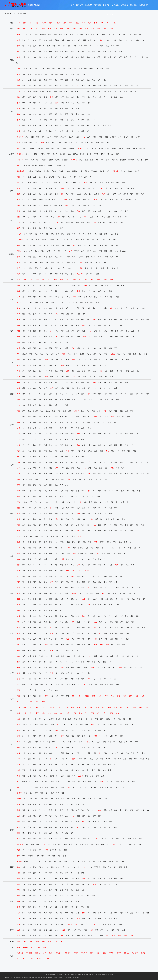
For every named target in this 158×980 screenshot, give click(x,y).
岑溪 (56, 668)
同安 (121, 382)
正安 (52, 782)
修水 (45, 417)
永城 (143, 525)
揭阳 (19, 650)
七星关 (25, 787)
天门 (80, 571)
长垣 (105, 508)
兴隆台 (78, 200)
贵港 (19, 673)
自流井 (25, 725)
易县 (99, 57)
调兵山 (129, 200)
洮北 (100, 223)
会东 (51, 770)
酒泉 (62, 936)
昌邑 (84, 211)
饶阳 (110, 86)
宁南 (56, 770)
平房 (41, 234)
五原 (32, 160)
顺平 (115, 57)
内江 (95, 736)
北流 (89, 673)
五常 (116, 234)
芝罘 (24, 457)
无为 (116, 348)
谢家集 (82, 354)
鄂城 (92, 553)
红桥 (49, 29)
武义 (106, 331)
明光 (105, 365)
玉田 (84, 40)
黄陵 (88, 907)
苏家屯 (51, 177)
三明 (52, 388)
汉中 (19, 913)
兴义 (25, 793)
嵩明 (78, 810)
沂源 (61, 451)
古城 (89, 822)
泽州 (45, 103)
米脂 (121, 913)
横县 (84, 656)
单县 (40, 485)
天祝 (85, 930)
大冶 (131, 542)
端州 (57, 633)
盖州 (90, 194)
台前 (105, 514)
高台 (118, 930)
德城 (94, 474)
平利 (56, 918)
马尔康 (80, 759)
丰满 (100, 211)
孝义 (83, 131)
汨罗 (133, 588)
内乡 (56, 525)
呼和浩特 (20, 137)
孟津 (56, 496)
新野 (78, 525)
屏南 (40, 405)
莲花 (121, 411)
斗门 (84, 622)
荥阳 (67, 491)
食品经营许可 (144, 5)
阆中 (136, 742)
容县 (68, 673)
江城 (24, 645)
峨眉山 (81, 742)
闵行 (62, 280)
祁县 (61, 108)
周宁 (51, 405)
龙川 (111, 639)
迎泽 (29, 91)
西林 (40, 257)
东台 (67, 308)
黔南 (19, 804)
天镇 (115, 91)
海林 (59, 268)
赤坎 (100, 628)
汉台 (24, 913)
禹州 (45, 519)
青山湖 (48, 411)
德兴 (83, 439)
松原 (57, 223)
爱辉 (87, 268)
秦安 (40, 930)
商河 (72, 445)
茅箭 (24, 548)
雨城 (106, 753)
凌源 (60, 205)
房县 (56, 548)
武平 (107, 399)
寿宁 (45, 405)
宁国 (111, 377)
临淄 (40, 451)
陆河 (84, 639)
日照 (84, 468)
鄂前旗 (114, 148)
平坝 (112, 782)
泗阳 (78, 314)
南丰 (105, 434)
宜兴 (123, 285)
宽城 (73, 74)
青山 (101, 137)
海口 (19, 696)
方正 (79, 234)
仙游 (45, 388)
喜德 (83, 770)
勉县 (51, 913)
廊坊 (19, 86)
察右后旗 (131, 160)
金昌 (77, 924)
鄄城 (61, 485)
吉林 (12, 220)
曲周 (113, 46)
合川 (122, 708)
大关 (45, 822)
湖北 (12, 556)
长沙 (19, 576)
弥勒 (40, 839)
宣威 (148, 810)
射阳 (56, 308)
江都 (89, 308)
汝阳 (78, 496)
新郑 (78, 491)
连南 (78, 645)
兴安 (96, 245)
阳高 (109, 91)
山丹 (123, 930)
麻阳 (56, 605)
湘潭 (19, 582)
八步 (94, 679)
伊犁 (104, 953)
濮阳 (78, 514)
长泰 (121, 394)
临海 (127, 337)
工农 (85, 245)
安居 (73, 736)
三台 (78, 730)
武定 (67, 833)
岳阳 (89, 588)
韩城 (72, 901)
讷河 (115, 240)
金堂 (86, 719)
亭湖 (24, 308)
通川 (62, 753)
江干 (35, 320)
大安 (121, 223)
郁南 (73, 650)
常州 (78, 291)
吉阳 (57, 696)
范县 (100, 514)
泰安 (19, 468)
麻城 (67, 565)
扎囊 (29, 873)
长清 (51, 445)
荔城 (35, 388)
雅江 (45, 765)
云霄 (105, 394)
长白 (45, 223)
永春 (56, 394)
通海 (40, 816)
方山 (67, 131)
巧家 (35, 822)
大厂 (61, 86)
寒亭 (29, 462)
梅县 (29, 639)
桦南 (47, 262)
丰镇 (146, 160)
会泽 (143, 810)
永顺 (56, 610)
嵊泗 (78, 337)
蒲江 (97, 719)
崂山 (100, 445)
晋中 (19, 108)
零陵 (89, 599)
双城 (68, 234)
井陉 (71, 34)
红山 (48, 143)
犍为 (48, 742)
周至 (88, 884)
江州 (24, 690)
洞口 (61, 588)
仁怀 (95, 782)
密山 (68, 245)
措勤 (121, 879)
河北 (43, 29)
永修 (51, 417)
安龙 (63, 793)
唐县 (67, 57)
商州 (84, 918)
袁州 (24, 434)
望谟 (52, 793)
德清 (35, 331)
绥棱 (56, 274)
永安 (116, 388)
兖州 (100, 462)
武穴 (72, 565)
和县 (145, 354)
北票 (55, 205)
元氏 (119, 34)
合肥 (19, 348)
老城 (24, 496)
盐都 (29, 308)
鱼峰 (101, 656)
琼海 (94, 696)
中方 (29, 605)
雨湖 (24, 582)
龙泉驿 (51, 719)
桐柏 (83, 525)
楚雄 (19, 833)
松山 (60, 143)
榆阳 (89, 913)
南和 (67, 52)
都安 (74, 685)
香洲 (78, 622)
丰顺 (40, 639)
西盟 (72, 827)
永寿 (61, 896)
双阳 (51, 211)
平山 (114, 34)
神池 (61, 120)
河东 (25, 29)
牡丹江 (19, 268)
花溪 (35, 776)
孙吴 (103, 268)
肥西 (56, 348)
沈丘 (105, 531)
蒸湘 (73, 582)
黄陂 (84, 542)
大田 (84, 388)
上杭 (101, 399)
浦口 (45, 285)
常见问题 (110, 15)
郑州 (19, 491)
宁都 (83, 422)
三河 (72, 86)
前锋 (29, 753)
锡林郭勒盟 (21, 171)
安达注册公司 (65, 975)
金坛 (105, 291)
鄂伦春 (55, 154)
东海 (41, 302)
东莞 (95, 645)
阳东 (29, 645)
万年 (72, 439)
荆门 (98, 553)
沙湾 (29, 742)
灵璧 (89, 371)
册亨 (58, 793)
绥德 (116, 913)
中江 (35, 730)
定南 (72, 422)
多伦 (108, 171)
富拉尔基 (51, 240)
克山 (99, 240)
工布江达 (97, 867)
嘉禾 (51, 599)
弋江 (84, 348)
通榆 (110, 223)
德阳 (19, 730)
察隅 (120, 867)
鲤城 (24, 394)
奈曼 (58, 148)
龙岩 (80, 399)
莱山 (40, 457)
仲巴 (94, 862)
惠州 (100, 633)
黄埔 (51, 616)
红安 (35, 565)
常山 (35, 337)
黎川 (100, 434)
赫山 (114, 593)
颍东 (29, 371)
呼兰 (58, 234)
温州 (19, 325)
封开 (84, 633)
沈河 (29, 177)
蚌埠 (19, 354)
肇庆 (52, 633)
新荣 (88, 91)
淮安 (58, 302)
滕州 (101, 451)
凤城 (133, 188)
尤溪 (89, 388)
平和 (137, 394)
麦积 (29, 930)
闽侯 (56, 382)
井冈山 (89, 428)
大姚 (51, 833)
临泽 (113, 930)
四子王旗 (139, 160)
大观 (84, 360)
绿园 (45, 211)
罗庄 (29, 474)
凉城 (108, 160)
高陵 (72, 884)
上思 (109, 668)
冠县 (52, 479)
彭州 (114, 719)
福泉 (29, 804)
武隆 (43, 713)
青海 (12, 941)
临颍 (84, 519)
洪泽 (81, 302)
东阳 (133, 331)
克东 (104, 240)
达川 (68, 753)
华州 (29, 901)
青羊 (29, 719)
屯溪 (24, 365)
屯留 (78, 97)
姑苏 (40, 297)
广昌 (137, 434)
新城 (27, 137)
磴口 (38, 160)
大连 (19, 183)
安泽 (56, 126)
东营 (107, 451)
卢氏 (113, 519)
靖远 (110, 924)
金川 (114, 759)
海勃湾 (25, 143)
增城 (78, 616)
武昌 (45, 542)
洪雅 (40, 747)
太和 (35, 194)
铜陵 (46, 360)
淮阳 (116, 531)
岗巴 (122, 862)
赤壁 (110, 565)
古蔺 (132, 725)
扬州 (73, 308)
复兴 (35, 46)
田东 (35, 679)
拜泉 (109, 240)
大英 (89, 736)
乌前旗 (44, 160)
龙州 (40, 690)
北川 (94, 730)
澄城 (51, 901)
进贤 (70, 411)
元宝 (106, 188)
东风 (36, 262)
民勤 (74, 930)
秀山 (105, 713)
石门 (61, 593)
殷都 (96, 502)
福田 (29, 622)
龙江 (72, 240)
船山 (68, 736)
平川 (104, 924)
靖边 (105, 913)
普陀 (43, 280)
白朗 (73, 862)
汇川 (31, 782)
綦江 (79, 708)
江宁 (63, 285)
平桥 (29, 531)
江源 (29, 223)
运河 (29, 80)
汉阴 (29, 918)
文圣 (29, 200)
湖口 (67, 417)
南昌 (19, 411)
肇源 (111, 251)
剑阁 (51, 736)
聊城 (19, 479)
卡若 (24, 867)
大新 (45, 690)
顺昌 (35, 399)
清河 (104, 52)
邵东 (40, 588)
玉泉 (38, 137)
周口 (78, 531)
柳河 (114, 217)
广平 (97, 46)
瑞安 (72, 325)
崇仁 (110, 434)
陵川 (40, 103)
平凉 (19, 936)
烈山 (35, 360)
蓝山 (133, 599)
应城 (45, 559)
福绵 (62, 673)
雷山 (95, 799)
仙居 (117, 337)
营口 (62, 194)
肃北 (84, 936)
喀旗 (97, 143)
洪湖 (100, 559)
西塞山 (109, 542)
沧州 (19, 80)
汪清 (56, 228)
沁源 (116, 97)
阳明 (31, 268)
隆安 (63, 656)
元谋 (61, 833)
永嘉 (45, 325)
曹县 (35, 485)
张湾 (29, 548)
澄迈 (131, 696)
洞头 (40, 325)
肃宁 (61, 80)
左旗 (71, 143)
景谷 (45, 827)
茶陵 (110, 576)
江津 (116, 708)
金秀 (112, 685)
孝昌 (29, 559)
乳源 (121, 616)
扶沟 (89, 531)
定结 (89, 862)
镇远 (47, 799)
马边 (75, 742)
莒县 (106, 468)
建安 (29, 519)
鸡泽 (91, 46)
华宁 (45, 816)
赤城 (107, 69)
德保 (45, 679)
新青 (51, 257)
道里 (25, 234)
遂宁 (62, 736)
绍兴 (52, 331)
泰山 (24, 468)
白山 (19, 223)
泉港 (40, 394)
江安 (78, 747)
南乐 (94, 514)
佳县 (127, 913)
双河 (32, 959)
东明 (67, 485)
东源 (127, 639)
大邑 (91, 719)
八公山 (89, 354)
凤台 (100, 354)
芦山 (138, 753)
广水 (133, 565)
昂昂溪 (44, 240)
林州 (128, 502)
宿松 (111, 360)
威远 (111, 736)
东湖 (24, 411)
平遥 (67, 108)
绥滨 (117, 245)
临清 (63, 479)
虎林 (63, 245)
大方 (31, 787)
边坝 (79, 867)
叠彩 (29, 662)
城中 (96, 656)
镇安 (110, 918)
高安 (72, 434)
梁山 (137, 462)
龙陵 (89, 816)
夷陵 (97, 548)
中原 (24, 491)
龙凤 (83, 251)
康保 (64, 69)
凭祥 (56, 690)
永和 (88, 126)
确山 (52, 536)
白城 (94, 223)
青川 (45, 736)
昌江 (83, 411)
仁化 (110, 616)
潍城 (24, 462)
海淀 (51, 23)
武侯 (40, 719)
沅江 (136, 593)
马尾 (40, 382)
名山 (111, 753)
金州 (55, 183)
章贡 (24, 422)
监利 (84, 559)
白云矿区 (113, 137)
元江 (67, 816)
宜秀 (90, 360)
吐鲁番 (38, 953)
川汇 (84, 531)
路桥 (100, 337)
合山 (117, 685)
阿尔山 (35, 165)
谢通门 (67, 862)
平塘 (56, 804)
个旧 (24, 839)
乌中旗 (51, 160)
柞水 (116, 918)
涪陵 (25, 708)
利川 (29, 571)
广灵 (120, 91)
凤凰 (35, 610)
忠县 (68, 713)
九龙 (40, 765)
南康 (29, 422)
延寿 (106, 234)
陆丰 (89, 639)
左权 (35, 108)
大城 (51, 86)
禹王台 (111, 491)
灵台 (35, 936)
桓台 (51, 451)
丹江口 (62, 548)
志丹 (51, 907)
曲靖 (100, 810)
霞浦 (29, 405)
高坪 (99, 742)
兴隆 (51, 74)
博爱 (51, 514)
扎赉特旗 (59, 165)
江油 (105, 730)
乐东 (25, 702)
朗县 (126, 867)
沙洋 (114, 553)
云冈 (99, 91)
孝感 (19, 559)
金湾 (89, 622)
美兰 (40, 696)
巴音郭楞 (68, 953)
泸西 (61, 839)
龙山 (64, 217)
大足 (85, 708)
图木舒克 (135, 953)
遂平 (68, 536)
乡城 (104, 765)
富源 (137, 810)
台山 (73, 628)
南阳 (19, 525)
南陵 (110, 348)
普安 (36, 793)
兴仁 (31, 793)
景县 (127, 86)
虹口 (49, 280)
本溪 (62, 188)
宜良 (67, 810)
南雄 (137, 616)
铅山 (45, 439)
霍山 (138, 371)
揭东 (29, 650)
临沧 (78, 827)
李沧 (105, 445)
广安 (19, 753)
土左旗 (49, 137)
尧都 (24, 126)
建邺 (35, 285)
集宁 (81, 160)
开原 (135, 200)
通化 (86, 217)
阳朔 (56, 662)
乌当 (40, 776)
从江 (90, 799)
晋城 (19, 103)
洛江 (35, 394)
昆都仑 (95, 137)
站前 (68, 194)
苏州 (19, 297)
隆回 (56, 588)
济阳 (67, 445)
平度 (127, 445)
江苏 (12, 300)
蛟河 (110, 211)
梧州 (19, 668)
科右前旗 (42, 165)
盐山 (56, 80)
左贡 (63, 867)
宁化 (78, 388)
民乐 (107, 930)
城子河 (46, 245)
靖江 (45, 314)
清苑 (40, 57)
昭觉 (78, 770)
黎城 (89, 97)
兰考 (139, 491)
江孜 (39, 862)
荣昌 (25, 713)
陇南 (120, 936)
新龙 (67, 765)
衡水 (78, 86)
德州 (89, 474)
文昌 (100, 696)
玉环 (133, 337)
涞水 (51, 57)
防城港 (92, 668)
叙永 (126, 725)
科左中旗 (32, 148)
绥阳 (47, 782)
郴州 (19, 599)
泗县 (94, 371)
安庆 (74, 360)
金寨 (133, 371)
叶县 (52, 502)
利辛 (40, 377)
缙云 (35, 342)
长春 (19, 211)
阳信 (90, 479)
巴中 (19, 759)
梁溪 (107, 285)
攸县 (105, 576)
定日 (44, 862)
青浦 (99, 280)
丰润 (51, 40)
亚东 (99, 862)
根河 (117, 154)
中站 (29, 514)
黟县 (51, 365)
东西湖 (62, 542)
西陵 (74, 548)
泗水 (132, 462)
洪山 (56, 542)
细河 (132, 194)
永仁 (56, 833)
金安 (106, 371)
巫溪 (93, 713)
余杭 (61, 320)
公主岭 (46, 217)
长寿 (109, 708)
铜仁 (69, 787)
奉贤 (105, 280)
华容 (87, 553)
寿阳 (51, 108)
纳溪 (103, 725)
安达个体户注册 (37, 978)
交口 (78, 131)
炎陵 (116, 576)
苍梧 (40, 668)
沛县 (56, 291)
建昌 (95, 205)
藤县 (45, 668)
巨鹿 (78, 52)
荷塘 (78, 576)
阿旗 (65, 143)
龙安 (101, 502)
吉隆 (105, 862)
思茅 (24, 827)
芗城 (94, 394)
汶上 (127, 462)
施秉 (36, 799)
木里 (29, 770)
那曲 (19, 879)
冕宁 (88, 770)
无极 (109, 34)
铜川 (94, 884)
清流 (73, 388)
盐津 (40, 822)
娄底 (89, 605)
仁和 (76, 725)
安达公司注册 (21, 978)
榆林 (84, 913)
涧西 (40, 496)
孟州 (72, 514)
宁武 (51, 120)
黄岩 (95, 337)
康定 (24, 765)
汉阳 (40, 542)
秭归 (113, 548)
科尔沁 (25, 148)
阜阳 (19, 371)
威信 (72, 822)
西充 (131, 742)
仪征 (100, 308)
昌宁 (94, 816)
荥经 (117, 753)
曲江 (100, 616)
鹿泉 (60, 34)
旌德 (106, 377)
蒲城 (56, 901)
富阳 (67, 320)
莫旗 (49, 154)
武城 (137, 474)
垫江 (62, 713)
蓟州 (111, 29)
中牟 (56, 491)
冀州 (89, 86)
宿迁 (57, 314)
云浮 (52, 650)
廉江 (133, 628)
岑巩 (52, 799)
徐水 (45, 57)
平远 (51, 639)
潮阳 (117, 622)
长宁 (31, 280)
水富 (78, 822)
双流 (75, 719)
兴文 (105, 747)
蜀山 (35, 348)
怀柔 (96, 23)
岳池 (35, 753)
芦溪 (132, 411)
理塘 (94, 765)
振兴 (111, 188)
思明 (100, 382)
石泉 (35, 918)
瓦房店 (73, 183)
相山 (29, 360)
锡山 (90, 285)
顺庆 (93, 742)
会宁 (115, 924)
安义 (64, 411)
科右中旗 (50, 165)
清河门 (126, 194)
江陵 (89, 559)
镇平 (51, 525)
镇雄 (61, 822)
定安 (118, 696)
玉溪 (19, 816)
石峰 (89, 576)
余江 (123, 417)
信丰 (40, 422)
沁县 (110, 97)
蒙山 (51, 668)
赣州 (19, 422)
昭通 (19, 822)
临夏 (126, 936)
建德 (88, 320)
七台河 (80, 262)
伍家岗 (80, 548)
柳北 (112, 656)
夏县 (67, 114)
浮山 (61, 126)
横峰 (51, 439)
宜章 (40, 599)
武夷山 (68, 399)
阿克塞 (90, 936)
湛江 (95, 628)
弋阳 (56, 439)
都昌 (61, 417)
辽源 (58, 217)
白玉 (78, 765)
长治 (52, 97)
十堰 (19, 548)
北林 (24, 274)
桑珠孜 (26, 862)
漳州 (89, 394)
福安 (61, 405)
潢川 (61, 531)
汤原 (58, 262)
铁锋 (38, 240)
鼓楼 (40, 285)
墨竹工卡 (66, 856)
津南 (68, 29)
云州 (104, 91)
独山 (51, 804)
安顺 (101, 782)
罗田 (40, 565)
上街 (45, 491)
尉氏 (133, 491)
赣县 (35, 422)
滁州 (62, 365)
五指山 (87, 696)
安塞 (29, 907)
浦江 (111, 331)
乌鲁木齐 (20, 953)
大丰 (35, 308)
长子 (100, 97)
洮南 (116, 223)
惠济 (51, 491)
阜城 (132, 86)
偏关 (88, 120)
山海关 (114, 40)
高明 (45, 628)
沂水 (51, 474)
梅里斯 (66, 240)
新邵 (45, 588)
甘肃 (12, 930)
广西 (12, 673)
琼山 (35, 696)
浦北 (142, 668)
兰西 (35, 274)
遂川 (67, 428)
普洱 (19, 827)
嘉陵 (104, 742)
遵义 (19, 782)
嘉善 (100, 325)
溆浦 (45, 605)
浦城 (40, 399)
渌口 (100, 576)
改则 (116, 879)
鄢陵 (35, 519)
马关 (124, 839)
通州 (71, 23)
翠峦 (45, 257)
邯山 (24, 46)
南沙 (67, 616)
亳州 (19, 377)
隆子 (72, 873)
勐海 (32, 844)
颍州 (24, 371)
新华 (36, 34)
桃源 (56, 593)
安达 (30, 5)
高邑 (93, 34)
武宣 (107, 685)
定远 (89, 365)
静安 (37, 280)
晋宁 (56, 810)
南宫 (115, 52)
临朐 (45, 462)
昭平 (105, 679)
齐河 (121, 474)
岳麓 (35, 576)
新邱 (114, 194)
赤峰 (42, 143)
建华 (32, 240)
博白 (78, 673)
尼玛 (72, 879)
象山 (132, 320)
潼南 (19, 713)
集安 (126, 217)
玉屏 (90, 787)
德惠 (72, 211)
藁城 (55, 34)
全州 (67, 662)
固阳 (132, 137)
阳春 (40, 645)
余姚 (143, 320)
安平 (116, 86)
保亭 (37, 702)
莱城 (117, 468)
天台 (111, 337)
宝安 (40, 622)
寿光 (67, 462)
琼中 (43, 702)
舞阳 (78, 519)
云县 (94, 827)
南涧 (76, 844)
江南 (35, 656)
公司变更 (115, 5)
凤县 (78, 890)
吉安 (19, 428)
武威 (64, 930)
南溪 (68, 747)
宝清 (59, 251)
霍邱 (122, 371)
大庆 (71, 251)
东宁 (75, 268)
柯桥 (62, 331)
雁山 (45, 662)
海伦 (72, 274)
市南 (84, 445)
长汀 (96, 399)
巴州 (24, 759)
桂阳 (35, 599)
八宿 (58, 867)
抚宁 (127, 40)
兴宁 (61, 639)
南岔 (29, 257)
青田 (29, 342)
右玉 (84, 103)
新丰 (127, 616)
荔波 (35, 804)
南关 (24, 211)
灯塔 (59, 200)
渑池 (107, 519)
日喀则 (19, 862)
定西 (114, 936)
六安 (100, 371)
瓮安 (45, 804)
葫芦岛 (67, 205)
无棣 (96, 479)
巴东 (40, 571)
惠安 (45, 394)
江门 (52, 628)
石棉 (127, 753)
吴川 (143, 628)
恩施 (19, 571)
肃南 (102, 930)
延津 (94, 508)
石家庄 (19, 34)
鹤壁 (19, 508)
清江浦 (75, 302)
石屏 (56, 839)
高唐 (58, 479)
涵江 (29, 388)
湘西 (19, 610)
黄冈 (19, 565)
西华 (94, 531)
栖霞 (51, 285)
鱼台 (110, 462)
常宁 (116, 582)
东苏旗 (54, 171)
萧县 (84, 371)
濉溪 (40, 360)
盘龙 (29, 810)
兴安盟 (19, 165)
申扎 (51, 879)
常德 (19, 593)
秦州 (24, 930)
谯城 (24, 377)
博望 (129, 354)
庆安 (45, 274)
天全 (133, 753)
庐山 (90, 417)
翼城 (35, 126)
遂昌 (40, 342)
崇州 (125, 719)
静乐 (56, 120)
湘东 (116, 411)
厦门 (94, 382)
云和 (51, 342)
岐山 (45, 890)
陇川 (141, 844)
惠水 (78, 804)
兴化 (40, 314)
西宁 (19, 941)
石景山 (44, 23)
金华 (90, 331)
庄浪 (45, 936)
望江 (117, 360)
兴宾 (90, 685)
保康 (51, 553)
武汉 (19, 542)
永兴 (45, 599)
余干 (61, 439)
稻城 (110, 765)
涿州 (131, 57)
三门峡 (91, 519)
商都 (97, 160)
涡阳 (29, 377)
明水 (51, 274)
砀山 (78, 371)
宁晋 (72, 52)
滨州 (69, 479)
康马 (83, 862)
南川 (134, 708)
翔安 (127, 382)
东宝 (103, 553)
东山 (101, 245)
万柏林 (49, 91)
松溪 (51, 399)
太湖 (106, 360)
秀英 (24, 696)
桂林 (19, 662)
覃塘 (35, 673)
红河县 (73, 839)
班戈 (61, 879)
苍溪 (56, 736)
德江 (112, 787)
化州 (40, 633)
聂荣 (40, 879)
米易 (81, 725)
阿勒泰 (111, 953)
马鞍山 (113, 354)
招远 (72, 457)
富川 (116, 679)
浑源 (131, 91)
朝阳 (31, 23)
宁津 (105, 474)
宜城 (68, 553)
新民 (91, 177)
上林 (74, 656)
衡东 (100, 582)
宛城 (24, 525)
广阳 (29, 86)
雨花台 (57, 285)
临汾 (19, 126)
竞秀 (24, 57)
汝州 (74, 502)
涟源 (117, 605)
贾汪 (35, 291)
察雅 (52, 867)
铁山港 (79, 668)
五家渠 (143, 953)
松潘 (102, 759)
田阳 (29, 679)
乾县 (51, 896)
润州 (122, 308)
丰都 (56, 713)
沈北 (64, 177)
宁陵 (121, 525)
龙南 (67, 422)
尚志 (111, 234)
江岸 (24, 542)
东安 (25, 268)
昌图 (123, 200)
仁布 (78, 862)
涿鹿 (102, 69)
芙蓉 (24, 576)
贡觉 (35, 867)
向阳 (80, 245)
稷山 (45, 114)
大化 (79, 685)
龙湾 (29, 325)
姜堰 (35, 314)
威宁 (58, 787)
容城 (78, 57)
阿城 (63, 234)
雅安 (100, 753)
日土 (105, 879)
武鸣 (58, 656)
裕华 (50, 34)
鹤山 (24, 508)
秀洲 (94, 325)
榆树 (67, 211)
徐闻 (127, 628)
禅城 (24, 628)
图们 (29, 228)
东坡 (24, 747)
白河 (72, 918)
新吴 (112, 285)
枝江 (140, 548)
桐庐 (78, 320)
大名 (70, 46)
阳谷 (31, 479)
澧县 (45, 593)
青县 (40, 80)
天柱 (58, 799)
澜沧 (67, 827)
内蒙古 (12, 154)
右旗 (76, 143)
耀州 (110, 884)
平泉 (83, 74)
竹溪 (51, 548)
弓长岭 (41, 200)
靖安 (51, 434)
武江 (89, 616)
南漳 (40, 553)
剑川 (103, 844)
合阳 (45, 901)
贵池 (52, 377)
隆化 (62, 74)
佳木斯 (19, 262)
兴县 (40, 131)
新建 (54, 411)
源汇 (62, 519)
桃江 (125, 593)
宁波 (94, 320)
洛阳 (19, 496)
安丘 (72, 462)
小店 (24, 91)
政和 (56, 399)
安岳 (62, 759)
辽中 (75, 177)
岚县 (61, 131)
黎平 (79, 799)
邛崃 (119, 719)
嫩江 (92, 268)
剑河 (68, 799)
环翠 (62, 468)
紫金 (106, 639)
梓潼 (89, 730)
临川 (84, 434)
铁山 (120, 542)
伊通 (40, 217)
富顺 (52, 725)
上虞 (68, 331)
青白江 (58, 719)
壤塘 (130, 759)
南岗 (31, 234)
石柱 (99, 713)
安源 (110, 411)
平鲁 (68, 103)
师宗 (127, 810)
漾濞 (55, 844)
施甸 (84, 816)
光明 (67, 622)
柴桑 (35, 417)
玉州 (57, 673)
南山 (90, 245)
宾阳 (79, 656)
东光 (45, 80)
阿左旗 (123, 171)
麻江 (100, 799)
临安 (72, 320)
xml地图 (104, 975)
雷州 (138, 628)
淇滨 (35, 508)
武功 (83, 896)
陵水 (31, 702)
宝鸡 (19, 890)
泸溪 (29, 610)
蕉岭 (56, 639)
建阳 (29, 399)
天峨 (41, 685)
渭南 (19, 901)
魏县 (107, 46)
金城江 (25, 685)
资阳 (109, 593)
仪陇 (126, 742)
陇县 (61, 890)
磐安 (117, 331)
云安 (62, 650)
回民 (32, 137)
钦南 (126, 668)
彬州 (94, 896)
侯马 (104, 126)
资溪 (132, 434)
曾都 (122, 565)
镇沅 (51, 827)
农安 (61, 211)
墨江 (35, 827)
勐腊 (38, 844)
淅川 (61, 525)
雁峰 (62, 582)
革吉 (110, 879)
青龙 (132, 40)
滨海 (93, 29)
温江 (70, 719)
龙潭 (89, 211)
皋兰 (58, 924)
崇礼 (54, 69)
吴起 (56, 907)
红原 (148, 759)
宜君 (116, 884)
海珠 (35, 616)
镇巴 (67, 913)
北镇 (56, 194)
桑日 (40, 873)
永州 (84, 599)
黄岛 (94, 445)
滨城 (74, 479)
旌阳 (24, 730)
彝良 (67, 822)
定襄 (29, 120)
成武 (45, 485)
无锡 (85, 285)
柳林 (51, 131)
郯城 (45, 474)
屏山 (110, 747)
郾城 (68, 519)
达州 (57, 753)
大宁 (78, 126)
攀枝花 (59, 725)
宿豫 (68, 314)
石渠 (83, 765)
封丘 (100, 508)
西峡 (45, 525)
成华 (45, 719)
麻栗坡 (118, 839)
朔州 (57, 103)
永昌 (87, 924)
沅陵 (35, 605)
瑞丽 (120, 844)
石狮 (72, 394)
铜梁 (147, 708)
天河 (40, 616)
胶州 (121, 445)
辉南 (109, 217)
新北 (94, 291)
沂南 (40, 474)
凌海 (51, 194)
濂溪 (24, 417)
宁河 (99, 29)
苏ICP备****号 (97, 975)
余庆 (79, 782)
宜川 (78, 907)
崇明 (111, 280)
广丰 (29, 439)
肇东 (67, 274)
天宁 (84, 291)
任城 (94, 462)
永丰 (56, 428)
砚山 (107, 839)
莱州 (61, 457)
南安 (83, 394)
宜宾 (57, 747)
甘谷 (45, 930)
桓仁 (94, 188)
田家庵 (75, 354)
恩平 (89, 628)
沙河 (120, 52)
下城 (29, 320)
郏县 (63, 502)
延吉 (24, 228)
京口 (117, 308)
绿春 (84, 839)
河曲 (78, 120)
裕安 (111, 371)
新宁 (72, 588)
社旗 (67, 525)
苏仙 (29, 599)
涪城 (62, 730)
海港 (108, 40)
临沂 (19, 474)
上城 (24, 320)
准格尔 (108, 148)
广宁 (73, 633)
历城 (45, 445)
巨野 (51, 485)
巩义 (61, 491)
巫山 (87, 713)
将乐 (100, 388)
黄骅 (99, 80)
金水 (40, 491)
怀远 (47, 354)
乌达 (36, 143)
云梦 (40, 559)
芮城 (78, 114)
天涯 (62, 696)
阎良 (56, 884)
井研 (54, 742)
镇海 (116, 320)
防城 (103, 668)
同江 (63, 262)
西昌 (24, 770)
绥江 (56, 822)
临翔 (84, 827)
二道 (40, 211)
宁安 (64, 268)
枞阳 (68, 360)
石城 (110, 422)
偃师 (99, 496)
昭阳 (24, 822)
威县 (99, 52)
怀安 (91, 69)
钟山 (110, 679)
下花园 (42, 69)
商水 (100, 531)
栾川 (67, 496)
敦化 (35, 228)
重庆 (12, 710)
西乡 (45, 913)
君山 (107, 588)
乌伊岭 (93, 257)
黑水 (125, 759)
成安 (64, 46)
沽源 (70, 69)
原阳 (89, 508)
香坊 (52, 234)
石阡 (96, 787)
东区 (65, 725)
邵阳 (19, 588)
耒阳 (110, 582)
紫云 (133, 782)
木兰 (95, 234)
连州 (89, 645)
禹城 (148, 474)
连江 (61, 382)
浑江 (24, 223)
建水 (51, 839)
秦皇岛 (102, 40)
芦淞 (84, 576)
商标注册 (98, 5)
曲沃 (29, 126)
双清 (24, 588)
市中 (29, 445)
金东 (100, 331)
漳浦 (110, 394)
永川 (128, 708)
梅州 (19, 639)
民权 (110, 525)
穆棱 (70, 268)
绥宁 (67, 588)
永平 (87, 844)
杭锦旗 (128, 148)
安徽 (12, 362)
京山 (125, 553)
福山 (29, 457)
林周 (43, 856)
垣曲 (61, 114)
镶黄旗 (87, 171)
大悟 (35, 559)
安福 (78, 428)
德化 (61, 394)
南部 (109, 742)
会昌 (99, 422)
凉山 (19, 770)
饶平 (124, 645)
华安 (143, 394)
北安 (108, 268)
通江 (35, 759)
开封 (89, 491)
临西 (110, 52)
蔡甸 (74, 542)
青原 (29, 428)
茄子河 (98, 262)
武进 (100, 291)
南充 (88, 742)
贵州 (12, 790)
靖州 (72, 605)
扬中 (138, 308)
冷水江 (111, 605)
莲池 (29, 57)
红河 (19, 839)
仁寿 (35, 747)
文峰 (85, 502)
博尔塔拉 (58, 953)
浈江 (94, 616)
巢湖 (67, 348)
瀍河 (35, 496)
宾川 (65, 844)
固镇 (58, 354)
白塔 (24, 200)
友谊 (54, 251)
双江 (110, 827)
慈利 (92, 593)
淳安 (83, 320)
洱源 (97, 844)
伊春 (19, 257)
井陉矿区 (43, 34)
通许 (128, 491)
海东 (25, 941)
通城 (94, 565)
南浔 (29, 331)
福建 (12, 394)
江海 (62, 628)
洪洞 (45, 126)
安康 (19, 918)
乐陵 (143, 474)
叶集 (117, 371)
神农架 (87, 571)
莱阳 (56, 457)
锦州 (19, 194)
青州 (56, 462)
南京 (19, 285)
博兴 (101, 479)
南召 (35, 525)
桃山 (92, 262)
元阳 (67, 839)
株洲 (73, 576)
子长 (45, 907)
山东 (12, 465)
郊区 (35, 97)
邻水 (45, 753)
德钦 (60, 850)
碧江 (74, 787)
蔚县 (80, 69)
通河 (100, 234)
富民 (61, 810)
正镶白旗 (94, 171)
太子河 (48, 200)
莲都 (24, 342)
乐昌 (132, 616)
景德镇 (77, 411)
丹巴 (35, 765)
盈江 (136, 844)
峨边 (70, 742)
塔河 (97, 274)
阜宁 (51, 308)
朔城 (62, 103)
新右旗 (82, 154)
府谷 (100, 913)
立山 (102, 183)
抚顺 (19, 188)
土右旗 (126, 137)
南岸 (66, 708)
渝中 (31, 708)
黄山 (19, 365)
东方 (112, 696)
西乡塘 (41, 656)
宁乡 (67, 576)
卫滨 (62, 508)
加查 (67, 873)
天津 (12, 29)
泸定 (29, 765)
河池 (19, 685)
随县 (127, 565)
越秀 (29, 616)
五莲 (100, 468)
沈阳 (19, 177)
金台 (29, 890)
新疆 (12, 956)
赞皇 (103, 34)
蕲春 (56, 565)
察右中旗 (123, 160)
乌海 (19, 143)
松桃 (123, 787)
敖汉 (108, 143)
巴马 (68, 685)
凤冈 (68, 782)
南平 (19, 399)
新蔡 (74, 536)
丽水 (19, 342)
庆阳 (107, 936)
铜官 (52, 360)
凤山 (47, 685)
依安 (77, 240)
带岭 (87, 257)
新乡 (52, 508)
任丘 (94, 80)
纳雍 (52, 787)
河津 (88, 114)
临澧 (51, 593)
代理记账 (89, 5)
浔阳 (29, 417)
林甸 (116, 251)
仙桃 (68, 571)
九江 (19, 417)
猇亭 (92, 548)
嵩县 (72, 496)
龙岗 (45, 622)
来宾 (85, 685)
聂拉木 (111, 862)
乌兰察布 (74, 160)
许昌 (19, 519)
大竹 (84, 753)
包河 (40, 348)
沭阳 (73, 314)
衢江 (29, 337)
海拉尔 (28, 154)
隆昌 (122, 736)
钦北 (131, 668)
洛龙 (51, 496)
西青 (62, 29)
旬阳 (67, 918)
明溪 (68, 388)
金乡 (116, 462)
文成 (61, 325)
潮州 (108, 645)
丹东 (100, 188)
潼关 (35, 901)
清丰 (89, 514)
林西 (81, 143)
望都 (88, 57)
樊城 (29, 553)
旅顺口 (49, 183)
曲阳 (104, 57)
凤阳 (94, 365)
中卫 (45, 947)
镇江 (111, 308)
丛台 (29, 46)
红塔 (24, 816)
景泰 (120, 924)
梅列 (57, 388)
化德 (92, 160)
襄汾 (40, 126)
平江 (128, 588)
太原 (19, 91)
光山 (40, 531)
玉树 (56, 941)
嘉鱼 (89, 565)
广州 (19, 616)
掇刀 (109, 553)
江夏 (79, 542)
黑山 (40, 194)
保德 (83, 120)
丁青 (47, 867)
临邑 (116, 474)
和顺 (40, 108)
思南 (101, 787)
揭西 (35, 650)
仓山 (35, 382)
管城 (35, 491)
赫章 (63, 787)
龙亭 (94, 491)
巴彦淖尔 (20, 160)
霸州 (67, 86)
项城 (132, 531)
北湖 (24, 599)
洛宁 (88, 496)
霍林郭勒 (72, 148)
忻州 (19, 120)
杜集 (24, 360)
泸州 (93, 725)
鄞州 (121, 320)
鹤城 (24, 605)
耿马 (116, 827)
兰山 (24, 474)
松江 (93, 280)
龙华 (56, 622)
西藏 (12, 867)
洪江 (83, 605)
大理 (44, 844)
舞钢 (68, 502)
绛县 (56, 114)
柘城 (127, 525)
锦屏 (63, 799)
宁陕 (40, 918)
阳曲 (66, 91)
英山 (45, 565)
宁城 (103, 143)
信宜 (45, 633)
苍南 (56, 325)
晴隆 (41, 793)
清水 (35, 930)
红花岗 (25, 782)
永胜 (100, 822)
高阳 (72, 57)
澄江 (35, 816)
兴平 (88, 896)
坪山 (61, 622)
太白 (83, 890)
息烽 (63, 776)
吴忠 (32, 947)
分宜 (107, 417)
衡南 (89, 582)
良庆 (47, 656)
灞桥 (40, 884)
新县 (45, 531)
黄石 (96, 542)
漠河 (87, 274)
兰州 (19, 924)
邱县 (86, 46)
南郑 (29, 913)
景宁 (61, 342)
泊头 (88, 80)
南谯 (73, 365)
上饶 (19, 439)
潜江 (74, 571)
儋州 (80, 696)
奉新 (29, 434)
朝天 (35, 736)
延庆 (114, 23)
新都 (64, 719)
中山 (24, 183)
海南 (31, 143)
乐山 (19, 742)
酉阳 (111, 713)
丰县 (51, 291)
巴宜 (90, 867)
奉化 (127, 320)
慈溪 (148, 320)
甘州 (97, 930)
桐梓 (41, 782)
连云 (25, 302)
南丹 (36, 685)
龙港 (79, 205)
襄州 (35, 553)
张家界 (74, 593)
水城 (97, 776)
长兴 (40, 331)
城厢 (24, 388)
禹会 (36, 354)
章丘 (56, 445)
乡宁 (72, 126)
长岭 (77, 223)
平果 (40, 679)
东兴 (114, 668)
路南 (24, 40)
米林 (104, 867)
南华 (40, 833)
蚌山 (31, 354)
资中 (117, 736)
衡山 (94, 582)
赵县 (125, 34)
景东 (40, 827)
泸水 (24, 850)
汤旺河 (81, 257)
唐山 (19, 40)
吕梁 (19, 131)
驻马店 (19, 536)
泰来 (82, 240)
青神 (51, 747)
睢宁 (61, 291)
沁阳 (67, 514)
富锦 (68, 262)
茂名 (19, 633)
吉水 (40, 428)
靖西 (83, 679)
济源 (80, 536)
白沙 (143, 696)
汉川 (56, 559)
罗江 (29, 730)
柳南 (107, 656)
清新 (57, 645)
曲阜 (143, 462)
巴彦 (90, 234)
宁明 (35, 690)
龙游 (45, 337)
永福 (78, 662)
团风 (29, 565)
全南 (78, 422)
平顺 (84, 97)
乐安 (116, 434)
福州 (19, 382)
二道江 (97, 217)
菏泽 (19, 485)
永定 (90, 399)
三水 (40, 628)
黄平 (31, 799)
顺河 (100, 491)
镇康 (105, 827)
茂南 (24, 633)
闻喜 (40, 114)
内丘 (45, 52)
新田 (139, 599)
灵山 (136, 668)
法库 (86, 177)
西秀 (107, 782)
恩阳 (29, 759)
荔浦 (104, 662)
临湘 (139, 588)
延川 (40, 907)
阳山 (68, 645)
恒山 (29, 245)
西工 (29, 496)
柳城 (123, 656)
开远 (29, 839)
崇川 (80, 297)
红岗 (95, 251)
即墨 (116, 445)
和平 (19, 29)
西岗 (29, 183)
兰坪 (40, 850)
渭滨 (24, 890)
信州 (24, 439)
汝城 (61, 599)
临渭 (24, 901)
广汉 (40, 730)
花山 (119, 354)
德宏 (114, 844)
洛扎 (61, 873)
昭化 (29, 736)
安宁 (94, 810)
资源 (94, 662)
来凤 (56, 571)
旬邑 (72, 896)
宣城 (74, 377)
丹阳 (133, 308)
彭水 (117, 713)
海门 (112, 297)
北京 (12, 23)
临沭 (83, 474)
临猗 (29, 114)
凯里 (25, 799)
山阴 (73, 103)
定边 (110, 913)
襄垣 (73, 97)
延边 (19, 228)
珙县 (94, 747)
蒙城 (35, 377)
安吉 (45, 331)
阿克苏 (76, 953)
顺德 (35, 628)
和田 (98, 953)
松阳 (45, 342)
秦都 (24, 896)
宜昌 (69, 548)
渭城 (35, 896)
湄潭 (74, 782)
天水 (19, 930)
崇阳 (100, 565)
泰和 (61, 428)
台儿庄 (90, 451)
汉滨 (24, 918)
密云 (108, 23)
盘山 (90, 200)
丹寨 (106, 799)
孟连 (61, 827)
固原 (39, 947)
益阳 (103, 593)
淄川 (24, 451)
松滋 (105, 559)
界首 (61, 371)
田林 (67, 679)
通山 (105, 565)
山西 (12, 111)
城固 (35, 913)
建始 (35, 571)
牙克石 (96, 154)
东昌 (91, 217)
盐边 (87, 725)
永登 (52, 924)
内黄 (123, 502)
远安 (103, 548)
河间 (104, 80)
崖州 (68, 696)
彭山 (29, 747)
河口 (118, 451)
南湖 (89, 325)
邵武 (61, 399)
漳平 (117, 399)
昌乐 (51, 462)
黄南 (37, 941)
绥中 (90, 205)
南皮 (67, 80)
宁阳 (35, 468)
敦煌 (101, 936)
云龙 (29, 291)
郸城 (110, 531)
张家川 (57, 930)
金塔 (73, 936)
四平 (19, 217)
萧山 (56, 320)
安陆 (51, 559)
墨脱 (109, 867)
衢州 (19, 337)
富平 (67, 901)
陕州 (102, 519)
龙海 (148, 394)
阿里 (84, 879)
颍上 (56, 371)
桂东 (67, 599)
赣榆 (36, 302)
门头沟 (58, 23)
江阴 (117, 285)
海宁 (110, 325)
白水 (61, 901)
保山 (73, 816)
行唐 (82, 34)
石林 (72, 810)
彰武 (142, 194)
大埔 (35, 639)
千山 (107, 183)
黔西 (36, 787)
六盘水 (80, 776)
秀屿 (40, 388)
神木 (148, 913)
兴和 (102, 160)
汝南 (63, 536)
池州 (46, 377)
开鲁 (47, 148)
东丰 (74, 217)
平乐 (99, 662)
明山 (78, 188)
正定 (77, 34)
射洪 (84, 736)
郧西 (40, 548)
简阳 (130, 719)
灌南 (52, 302)
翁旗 (92, 143)
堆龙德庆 (31, 856)
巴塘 (99, 765)
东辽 (80, 217)
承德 (19, 74)
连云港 (19, 302)
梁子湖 (80, 553)
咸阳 (19, 896)
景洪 (27, 844)
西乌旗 (75, 171)
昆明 (19, 810)
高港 (29, 314)
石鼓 (68, 582)
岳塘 (29, 582)
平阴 (61, 445)
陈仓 (35, 890)
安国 (142, 57)
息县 (72, 531)
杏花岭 (35, 91)
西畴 (112, 839)
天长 (100, 365)
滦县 (63, 40)
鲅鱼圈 (79, 194)
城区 (24, 97)
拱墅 (40, 320)
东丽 (56, 29)
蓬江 (57, 628)
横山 (94, 913)
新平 (61, 816)
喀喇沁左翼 (48, 205)
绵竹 (51, 730)
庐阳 (29, 348)
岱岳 (29, 468)
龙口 (51, 457)
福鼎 (67, 405)
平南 (40, 673)
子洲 (143, 913)
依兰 (74, 234)
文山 (96, 839)
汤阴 (112, 502)
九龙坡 (59, 708)
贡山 (35, 850)
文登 (68, 468)
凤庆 (89, 827)
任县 (61, 52)
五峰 (124, 548)
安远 (61, 422)
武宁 (40, 417)
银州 (101, 200)
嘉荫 (112, 257)
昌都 (19, 867)
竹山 (45, 548)
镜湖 (78, 348)
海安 (117, 297)
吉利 (45, 496)
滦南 (68, 40)
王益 (100, 884)
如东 (96, 297)
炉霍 (56, 765)
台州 (84, 337)
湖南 (12, 593)
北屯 (19, 959)
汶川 (86, 759)
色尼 (24, 879)
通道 (78, 605)
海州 (109, 194)
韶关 (84, 616)
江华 (144, 599)
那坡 (51, 679)
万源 (94, 753)
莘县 (36, 479)
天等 (51, 690)
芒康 (68, 867)
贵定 (40, 804)
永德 (100, 827)
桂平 (45, 673)
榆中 (63, 924)
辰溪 (40, 605)
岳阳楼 (95, 588)
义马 (118, 519)
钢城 (123, 468)
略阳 (61, 913)
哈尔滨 (19, 234)
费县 (61, 474)
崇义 (56, 422)
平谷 (102, 23)
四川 (12, 745)
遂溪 (122, 628)
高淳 (79, 285)
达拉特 (101, 148)
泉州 (19, 394)
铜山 (45, 291)
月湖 (118, 417)
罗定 (78, 650)
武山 (51, 930)
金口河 (42, 742)
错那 (78, 873)
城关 (24, 856)
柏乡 (51, 52)
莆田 (19, 388)
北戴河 (121, 40)
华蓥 (51, 753)
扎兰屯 (103, 154)
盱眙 (92, 302)
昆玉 (48, 959)
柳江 (117, 656)
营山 (115, 742)
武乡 (105, 97)
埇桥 (73, 371)
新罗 (85, 399)
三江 (144, 656)
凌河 (29, 194)
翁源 (116, 616)
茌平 (41, 479)
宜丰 (45, 434)
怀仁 (89, 103)
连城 (112, 399)
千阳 (67, 890)
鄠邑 (78, 884)
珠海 (73, 622)
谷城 (45, 553)
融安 (133, 656)
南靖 (132, 394)
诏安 (116, 394)
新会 (68, 628)
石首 (94, 559)
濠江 (111, 622)
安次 (24, 86)
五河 (52, 354)
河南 (12, 514)
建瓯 (74, 399)
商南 (100, 918)
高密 (78, 462)
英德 (84, 645)
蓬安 (120, 742)
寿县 (106, 354)
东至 (57, 377)
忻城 (96, 685)
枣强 (94, 86)
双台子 (71, 200)
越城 (57, 331)
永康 (138, 331)
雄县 (126, 57)
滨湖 (101, 285)
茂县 (97, 759)
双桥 (24, 74)
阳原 (86, 69)
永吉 (105, 211)
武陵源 (86, 593)
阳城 (35, 103)
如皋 (107, 297)
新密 (72, 491)
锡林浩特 (38, 171)
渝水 (101, 417)
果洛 (49, 941)
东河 (89, 137)
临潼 (61, 884)
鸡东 (58, 245)
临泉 (40, 371)
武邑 (100, 86)
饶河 (64, 251)
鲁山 (58, 502)
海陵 (24, 314)
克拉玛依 (29, 953)
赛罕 (43, 137)
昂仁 (60, 862)
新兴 (87, 262)
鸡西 (19, 245)
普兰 (89, 879)
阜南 (51, 371)
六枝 (92, 776)
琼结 (45, 873)
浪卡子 (84, 873)
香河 (45, 86)
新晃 (61, 605)
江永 (123, 599)
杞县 (123, 491)
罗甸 (61, 804)
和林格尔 (63, 137)
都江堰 (108, 719)
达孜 (38, 856)
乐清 (78, 325)
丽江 (84, 822)
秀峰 (24, 662)
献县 (78, 80)
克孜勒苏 (84, 953)
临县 (45, 131)
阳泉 (19, 97)
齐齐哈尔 (20, 240)
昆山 (63, 297)
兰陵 (56, 474)
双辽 (52, 217)
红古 (47, 924)
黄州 (24, 565)
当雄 (48, 856)
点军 (87, 548)
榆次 (24, 108)
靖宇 (40, 223)
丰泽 (29, 394)
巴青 (67, 879)
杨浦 (56, 280)
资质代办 (106, 5)
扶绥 (29, 690)
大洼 (84, 200)
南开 (37, 29)
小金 (120, 759)
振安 (117, 188)
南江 (40, 759)
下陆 (115, 542)
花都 (61, 616)
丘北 (129, 839)
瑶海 (24, 348)
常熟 (51, 297)
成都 (19, 719)
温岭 (122, 337)
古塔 (24, 194)
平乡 (94, 52)
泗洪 (84, 314)
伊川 (94, 496)
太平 (120, 194)
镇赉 (105, 223)
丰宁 (67, 74)
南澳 (133, 622)
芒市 (125, 844)
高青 (56, 451)
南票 (84, 205)
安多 (45, 879)
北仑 (110, 320)
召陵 (73, 519)
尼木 (54, 856)
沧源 (121, 827)
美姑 (104, 770)
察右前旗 (115, 160)
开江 (78, 753)
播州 (36, 782)
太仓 (68, 297)
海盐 (105, 325)
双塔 (24, 205)
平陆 (72, 114)
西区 (71, 725)
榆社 (29, 108)
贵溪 (129, 417)
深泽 (98, 34)
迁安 (95, 40)
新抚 (24, 188)
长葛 (51, 519)
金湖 (97, 302)
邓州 (88, 525)
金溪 (127, 434)
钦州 (120, 668)
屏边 (45, 839)
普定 (117, 782)
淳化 (78, 896)
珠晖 (57, 582)
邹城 (148, 462)
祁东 (105, 582)
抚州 (78, 434)
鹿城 (24, 325)
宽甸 (122, 188)
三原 (40, 896)
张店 (29, 451)
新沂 (67, 291)
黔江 (103, 708)
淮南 (64, 354)
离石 (24, 131)
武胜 (40, 753)
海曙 (100, 320)
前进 (31, 262)
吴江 (45, 297)
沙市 (68, 559)
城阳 (110, 445)
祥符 (117, 491)
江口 (85, 787)
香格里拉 (53, 850)
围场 (78, 74)
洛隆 (74, 867)
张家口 (19, 69)
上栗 (126, 411)
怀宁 (95, 360)
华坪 (105, 822)
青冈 (40, 274)
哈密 (45, 953)
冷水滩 (95, 599)
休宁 (45, 365)
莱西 (132, 445)
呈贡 (51, 810)
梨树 (35, 217)
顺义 (77, 23)
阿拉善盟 (116, 171)
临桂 (51, 662)
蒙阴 (78, 474)
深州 (137, 86)
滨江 (51, 320)
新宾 (51, 188)
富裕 (93, 240)
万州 (19, 708)
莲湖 (35, 884)
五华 (45, 639)
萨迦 (50, 862)
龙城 (29, 205)
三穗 (41, 799)
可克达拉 (40, 959)
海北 (31, 941)
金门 (67, 394)
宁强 (56, 913)
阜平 (56, 57)
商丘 (94, 525)
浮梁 (93, 411)
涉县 (75, 46)
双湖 (78, 879)
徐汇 (25, 280)
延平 (24, 399)
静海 (105, 29)
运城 (19, 114)
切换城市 (37, 5)
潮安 (118, 645)
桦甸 (116, 211)
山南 (19, 873)
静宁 (51, 936)
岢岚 (72, 120)
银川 (19, 947)
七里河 (30, 924)
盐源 (35, 770)
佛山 (19, 628)
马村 (35, 514)
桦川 (52, 262)
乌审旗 (135, 148)
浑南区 (58, 177)
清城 (52, 645)
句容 (143, 308)
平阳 (51, 325)
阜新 (103, 194)
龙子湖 (25, 354)
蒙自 (35, 839)
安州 (73, 730)
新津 (102, 719)
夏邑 (137, 525)
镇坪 (61, 918)
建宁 (110, 388)
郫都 (80, 719)
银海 (73, 668)
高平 (51, 103)
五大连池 (115, 268)
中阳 (72, 131)
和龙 (51, 228)
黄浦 (19, 280)
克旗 (87, 143)
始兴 (105, 616)
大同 (83, 91)
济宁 (89, 462)
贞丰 (47, 793)
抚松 (35, 223)
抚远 (74, 262)
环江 (63, 685)
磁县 (80, 46)
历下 (24, 445)
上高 (40, 434)
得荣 (115, 765)
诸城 (61, 462)
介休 (78, 108)
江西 (12, 425)
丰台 (37, 23)
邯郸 (19, 46)
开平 (40, 40)
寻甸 (88, 810)
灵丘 (126, 91)
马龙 (116, 810)
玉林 (52, 673)
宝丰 (47, 502)
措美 (56, 873)
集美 (116, 382)
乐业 (61, 679)
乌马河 (74, 257)
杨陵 (29, 896)
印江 (107, 787)
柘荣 (56, 405)
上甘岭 (106, 257)
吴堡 (132, 913)
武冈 (83, 588)
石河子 (119, 953)
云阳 (74, 713)
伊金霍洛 (142, 148)
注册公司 (80, 5)
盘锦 (65, 200)
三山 (94, 348)
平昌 (45, 759)
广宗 (88, 52)
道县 (117, 599)
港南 (29, 673)
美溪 (56, 257)
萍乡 (105, 411)
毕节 (19, 787)
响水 (40, 308)
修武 (45, 514)
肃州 (68, 936)
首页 (73, 5)
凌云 (56, 679)
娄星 (94, 605)
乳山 (78, 468)
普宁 (45, 650)
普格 (61, 770)
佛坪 (78, 913)
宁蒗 (110, 822)
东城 (19, 23)
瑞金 (115, 422)
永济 (83, 114)
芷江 (67, 605)
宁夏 (12, 947)
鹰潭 (113, 417)
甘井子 (42, 183)
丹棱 (45, 747)
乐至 (68, 759)
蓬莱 (67, 457)
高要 (68, 633)
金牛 (35, 719)
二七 (29, 491)
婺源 (78, 439)
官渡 (35, 810)
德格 (72, 765)
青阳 (68, 377)
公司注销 (124, 5)
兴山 (107, 245)
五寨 (67, 120)
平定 (40, 97)
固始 (56, 531)
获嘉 (84, 508)
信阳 (19, 531)
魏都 (24, 519)
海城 (123, 183)
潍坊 (19, 462)
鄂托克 (121, 148)
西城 (25, 23)
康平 (80, 177)
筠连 (100, 747)
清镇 (74, 776)
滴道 (35, 245)
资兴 (78, 599)
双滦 (29, 74)
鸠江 (89, 348)
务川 (63, 782)
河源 (95, 639)
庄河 (79, 183)
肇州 (106, 251)
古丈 (51, 610)
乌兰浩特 (27, 165)
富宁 (140, 839)
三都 (83, 804)
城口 (49, 713)
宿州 (68, 371)
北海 (62, 668)
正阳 (47, 536)
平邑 (67, 474)
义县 (45, 194)
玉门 (96, 936)
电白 (29, 633)
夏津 (132, 474)
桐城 (127, 360)
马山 (68, 656)
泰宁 (105, 388)
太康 (121, 531)
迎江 (79, 360)
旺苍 (40, 736)
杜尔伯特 (123, 251)
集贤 (48, 251)
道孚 (51, 765)
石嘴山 (26, 947)
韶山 (45, 582)
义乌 (127, 331)
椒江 (90, 337)
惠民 (85, 479)
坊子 (35, 462)
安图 (61, 228)
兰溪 (122, 331)
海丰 (78, 639)
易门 (51, 816)
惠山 (96, 285)
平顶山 (19, 502)
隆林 (78, 679)
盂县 (45, 97)
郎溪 (84, 377)
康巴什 (94, 148)
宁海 (137, 320)
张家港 (57, 297)
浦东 (80, 280)
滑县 (117, 502)
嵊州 (84, 331)
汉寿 (40, 593)
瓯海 (35, 325)
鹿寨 (128, 656)
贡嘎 (35, 873)
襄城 (40, 519)
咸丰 (51, 571)
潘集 (95, 354)
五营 (68, 257)
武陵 (24, 593)
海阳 (83, 457)
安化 (130, 593)
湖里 (110, 382)
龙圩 (35, 668)
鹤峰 (61, 571)
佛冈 (62, 645)
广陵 (78, 308)
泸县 (116, 725)
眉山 (19, 747)
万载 (35, 434)
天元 (94, 576)
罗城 (58, 685)
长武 (67, 896)
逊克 (97, 268)
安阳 (80, 502)
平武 (100, 730)
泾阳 (45, 896)
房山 (65, 23)
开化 (40, 337)
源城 (100, 639)
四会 (94, 633)
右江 (24, 679)
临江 (51, 223)
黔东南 (19, 799)
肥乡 (48, 46)
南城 (94, 434)
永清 (40, 86)
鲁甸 (29, 822)
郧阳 (35, 548)
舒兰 (121, 211)
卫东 (31, 502)
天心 (29, 576)
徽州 (35, 365)
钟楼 (89, 291)
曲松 (51, 873)
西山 (40, 810)
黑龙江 (12, 254)
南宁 (19, 656)
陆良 (121, 810)
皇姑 (40, 177)
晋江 (78, 394)
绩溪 (100, 377)
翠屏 (62, 747)
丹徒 (127, 308)
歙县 (40, 365)
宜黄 (121, 434)
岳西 (122, 360)
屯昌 (125, 696)
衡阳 (52, 582)
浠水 (51, 565)
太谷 (56, 108)
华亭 (56, 936)
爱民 (36, 268)
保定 (19, 57)
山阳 (40, 514)
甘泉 (61, 907)
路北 (29, 40)
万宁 (106, 696)
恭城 (110, 662)
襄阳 (19, 553)
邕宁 (52, 656)
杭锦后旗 (65, 160)
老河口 (57, 553)
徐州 (19, 291)
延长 (35, 907)
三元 (62, 388)
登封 (83, 491)
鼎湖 (62, 633)
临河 (27, 160)
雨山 (124, 354)
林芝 (85, 867)
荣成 (73, 468)
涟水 (87, 302)
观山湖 (51, 776)
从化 (72, 616)
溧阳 (110, 291)
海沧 (105, 382)
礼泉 (56, 896)
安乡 (35, 593)
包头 (83, 137)
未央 (45, 884)
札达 (94, 879)
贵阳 (19, 776)
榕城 (24, 650)
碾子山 (59, 240)
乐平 (99, 411)
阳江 (19, 645)
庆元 (56, 342)
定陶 (29, 485)
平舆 (41, 536)
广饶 (134, 451)
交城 (35, 131)
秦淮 (29, 285)
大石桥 (97, 194)
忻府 (24, 120)
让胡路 (89, 251)
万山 (80, 787)
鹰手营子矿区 (38, 74)
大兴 (89, 23)
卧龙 (29, 525)
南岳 (78, 582)
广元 (19, 736)
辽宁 (12, 191)
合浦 (85, 668)
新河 (83, 52)
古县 (51, 126)
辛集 (130, 34)
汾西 (99, 126)
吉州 (24, 428)
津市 (67, 593)
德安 (56, 417)
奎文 (40, 462)
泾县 (95, 377)
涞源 (83, 57)
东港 (127, 188)
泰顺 (67, 325)
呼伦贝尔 (20, 154)
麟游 (72, 890)
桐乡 (121, 325)
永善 (51, 822)
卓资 (86, 160)
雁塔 (51, 884)
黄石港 (102, 542)
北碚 (72, 708)
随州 (117, 565)
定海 (62, 337)
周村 (45, 451)
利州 (24, 736)
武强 (105, 86)
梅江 (24, 639)
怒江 (19, 850)
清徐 (60, 91)
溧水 (74, 285)
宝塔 (24, 907)
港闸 (85, 297)
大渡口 (38, 708)
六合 (68, 285)
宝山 (43, 251)
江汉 (29, 542)
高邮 (105, 308)
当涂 (135, 354)
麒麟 (105, 810)
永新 (83, 428)
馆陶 (102, 46)
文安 (56, 86)
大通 (69, 354)
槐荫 (35, 445)
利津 (129, 451)
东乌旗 (68, 171)
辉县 (116, 508)
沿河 (117, 787)
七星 (40, 662)
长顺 (67, 804)
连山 (74, 205)
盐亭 (84, 730)
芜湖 (73, 348)
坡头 (111, 628)
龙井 (45, 228)
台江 (29, 382)
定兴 (61, 57)
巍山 (81, 844)
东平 (40, 468)
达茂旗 (138, 137)
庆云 (110, 474)
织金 (47, 787)
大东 (35, 177)
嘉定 (74, 280)
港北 (24, 673)
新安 (61, 496)
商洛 (78, 918)
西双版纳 (20, 844)
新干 (51, 428)
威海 (57, 468)
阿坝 (74, 759)
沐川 (64, 742)
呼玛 (92, 274)
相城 (35, 297)
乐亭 (74, 40)
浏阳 (61, 576)
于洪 (70, 177)
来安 (78, 365)
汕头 (95, 622)
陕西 (12, 901)
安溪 (51, 394)
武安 (118, 46)
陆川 (73, 673)
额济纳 (137, 171)
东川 (45, 810)
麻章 (117, 628)
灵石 (72, 108)
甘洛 (99, 770)
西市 (73, 194)
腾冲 (100, 816)
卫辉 (110, 508)
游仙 (68, 730)
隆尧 (56, 52)
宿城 (62, 314)
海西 (62, 941)
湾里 (41, 411)
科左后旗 (41, 148)
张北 (59, 69)
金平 (106, 622)
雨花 (45, 576)
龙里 (72, 804)
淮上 (41, 354)
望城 (51, 576)
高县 (89, 747)
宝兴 (143, 753)
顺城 (40, 188)
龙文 (100, 394)
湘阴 (123, 588)
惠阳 (111, 633)
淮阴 (69, 302)
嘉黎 (29, 879)
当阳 (135, 548)
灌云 (47, 302)
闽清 (72, 382)
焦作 (19, 514)
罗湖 (24, 622)
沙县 (94, 388)
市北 (89, 445)
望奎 (29, 274)
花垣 (40, 610)
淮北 (19, 360)
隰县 (83, 126)
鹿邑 (127, 531)
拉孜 (55, 862)
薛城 (78, 451)
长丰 (45, 348)
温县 (61, 514)
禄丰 (72, 833)
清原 (56, 188)
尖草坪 (42, 91)
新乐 (141, 34)
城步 (78, 588)
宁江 (62, 223)
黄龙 (83, 907)
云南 (12, 830)
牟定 (35, 833)
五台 (35, 120)
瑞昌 (78, 417)
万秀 (24, 668)
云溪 (101, 588)
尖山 (25, 251)
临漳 (59, 46)
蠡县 (110, 57)
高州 (35, 633)
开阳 (58, 776)
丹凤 (94, 918)
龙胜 (88, 662)
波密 (115, 867)
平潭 (83, 382)
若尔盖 (142, 759)
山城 (29, 508)
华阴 (78, 901)
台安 (112, 183)
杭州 (19, 320)
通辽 (19, 148)
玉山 (40, 439)
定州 (136, 57)
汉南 (68, 542)
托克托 (56, 137)
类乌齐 (41, 867)
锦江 (24, 719)
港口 (98, 668)
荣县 (47, 725)
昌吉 (51, 953)
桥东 (24, 52)
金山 (87, 280)
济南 (19, 445)
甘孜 (19, 765)
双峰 (100, 605)
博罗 (117, 633)
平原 (127, 474)
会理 (45, 770)
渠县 (89, 753)
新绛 (51, 114)
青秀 (29, 656)
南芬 (84, 188)
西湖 (45, 320)
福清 (88, 382)
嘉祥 (121, 462)
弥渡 (71, 844)
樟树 (67, 434)
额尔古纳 (110, 154)
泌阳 (58, 536)
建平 (40, 205)
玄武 (24, 285)
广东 (12, 633)
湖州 (19, 331)
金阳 (72, 770)
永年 (54, 46)
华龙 (84, 514)
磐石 (127, 211)
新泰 (45, 468)
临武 (56, 599)
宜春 (19, 434)
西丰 (117, 200)
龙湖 (100, 622)
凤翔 (40, 890)
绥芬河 (53, 268)
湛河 (41, 502)
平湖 (116, 325)
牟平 (35, 457)
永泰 (78, 382)
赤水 (90, 782)
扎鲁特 (64, 148)
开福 (40, 576)
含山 (140, 354)
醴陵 (121, 576)
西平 (31, 536)
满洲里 (89, 154)
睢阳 (105, 525)
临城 (40, 52)
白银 (94, 924)
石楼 (56, 131)
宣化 (36, 69)
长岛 (45, 457)
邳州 (72, 291)
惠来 (40, 650)
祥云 (60, 844)
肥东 (51, 348)
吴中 (29, 297)
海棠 (52, 696)
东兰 (52, 685)
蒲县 (94, 126)
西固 (36, 924)
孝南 (24, 559)
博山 (35, 451)
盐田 (51, 622)
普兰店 (61, 183)
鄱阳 (67, 439)
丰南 (45, 40)
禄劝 (83, 810)
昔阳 (45, 108)
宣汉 (73, 753)
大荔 (40, 901)
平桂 (100, 679)
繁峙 (45, 120)
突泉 (66, 165)
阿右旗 (130, 171)
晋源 (55, 91)
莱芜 (112, 468)
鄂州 (74, 553)
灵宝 (123, 519)
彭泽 (72, 417)
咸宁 (78, 565)
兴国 (94, 422)
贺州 (89, 679)
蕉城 (24, 405)
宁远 (128, 599)
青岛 (78, 445)
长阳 (119, 548)
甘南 (88, 240)
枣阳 (63, 553)
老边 (85, 194)
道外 (36, 234)
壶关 (94, 97)
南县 (120, 593)
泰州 (19, 314)
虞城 (132, 525)
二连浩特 (30, 171)
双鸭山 (19, 251)
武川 (77, 137)
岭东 (31, 251)
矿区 (29, 97)
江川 (29, 816)
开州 (31, 713)
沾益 (110, 810)
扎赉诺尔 (35, 154)
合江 (121, 725)
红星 (99, 257)
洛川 (72, 907)
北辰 (74, 29)
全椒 (84, 365)
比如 (35, 879)
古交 (77, 91)
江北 (105, 320)
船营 (94, 211)
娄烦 (71, 91)
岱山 (73, 337)
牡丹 (24, 485)
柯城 (24, 337)
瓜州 (78, 936)
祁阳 (101, 599)
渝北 (91, 708)
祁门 (56, 365)
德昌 (40, 770)
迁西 (79, 40)
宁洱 (29, 827)
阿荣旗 (43, 154)
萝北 (112, 245)
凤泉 (68, 508)
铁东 (91, 183)
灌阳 (83, 662)
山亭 (96, 451)
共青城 (84, 417)
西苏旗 (61, 171)
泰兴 (51, 314)
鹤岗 (74, 245)
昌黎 (138, 40)
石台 (62, 377)
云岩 (29, 776)
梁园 (100, 525)
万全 (48, 69)
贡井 (31, 725)
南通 (74, 297)
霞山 (106, 628)
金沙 (41, 787)
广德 (90, 377)
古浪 (80, 930)
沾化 (80, 479)
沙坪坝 (52, 708)
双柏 (29, 833)
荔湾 (24, 616)
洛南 (89, 918)
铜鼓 (56, 434)
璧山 (140, 708)
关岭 (128, 782)
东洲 (29, 188)
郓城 (56, 485)
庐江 (61, 348)
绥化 (19, 274)
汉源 (122, 753)
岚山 (95, 468)
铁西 (45, 177)
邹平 (107, 479)
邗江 (84, 308)
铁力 (117, 257)
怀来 (97, 69)
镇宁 (123, 782)
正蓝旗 (102, 171)
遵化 (90, 40)
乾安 (83, 223)
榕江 (84, 799)
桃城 (84, 86)
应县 (78, 103)
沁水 (29, 103)
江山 (51, 337)
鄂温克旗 (63, 154)
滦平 (57, 74)
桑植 (97, 593)
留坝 (72, 913)
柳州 (90, 656)
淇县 (45, 508)
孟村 (83, 80)
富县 (67, 907)
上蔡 (36, 536)
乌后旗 (57, 160)
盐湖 (24, 114)
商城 (51, 531)
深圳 (19, 622)
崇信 (40, 936)
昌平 (83, 23)
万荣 (35, 114)
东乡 (89, 434)
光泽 (45, 399)
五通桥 (35, 742)
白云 (45, 616)
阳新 (126, 542)
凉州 (69, 930)
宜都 (129, 548)
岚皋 (51, 918)
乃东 (24, 873)
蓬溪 (78, 736)
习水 (84, 782)
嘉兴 (84, 325)
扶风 (51, 890)
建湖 (61, 308)
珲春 (40, 228)
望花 (35, 188)
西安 (69, 217)
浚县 (40, 508)
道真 (58, 782)
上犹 (51, 422)
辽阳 (19, 200)
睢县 (116, 525)
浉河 (24, 531)
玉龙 (94, 822)
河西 (31, 29)
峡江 (45, 428)
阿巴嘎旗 (47, 171)
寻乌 (104, 422)
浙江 (12, 331)
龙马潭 (110, 725)
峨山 (56, 816)
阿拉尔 (127, 953)
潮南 (122, 622)
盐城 (19, 308)
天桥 (40, 445)
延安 (19, 907)
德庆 (89, 633)
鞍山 (86, 183)
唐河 (72, 525)
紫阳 (45, 918)
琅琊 (68, 365)
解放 (24, 514)
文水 (29, 131)
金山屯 (62, 257)
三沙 (74, 696)
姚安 (45, 833)
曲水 (59, 856)
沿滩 (41, 725)
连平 (117, 639)
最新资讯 (28, 978)
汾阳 (88, 131)
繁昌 (105, 348)
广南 (135, 839)
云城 (57, 650)
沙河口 (35, 183)
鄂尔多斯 (81, 148)
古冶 (35, 40)
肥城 (51, 468)
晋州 (135, 34)
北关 (90, 502)
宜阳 (83, 496)
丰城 (61, 434)
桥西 (31, 34)
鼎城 (29, 593)
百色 (19, 679)
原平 (94, 120)
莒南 (72, 474)
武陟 (56, 514)
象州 (101, 685)
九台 (56, 211)
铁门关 (26, 959)
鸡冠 (24, 245)
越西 (94, 770)
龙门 (127, 633)
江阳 (98, 725)
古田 (35, 405)
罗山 (35, 531)
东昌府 (25, 479)
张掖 (91, 930)
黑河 (81, 268)
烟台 (19, 457)
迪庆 (46, 850)
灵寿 (87, 34)
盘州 (103, 776)
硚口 (35, 542)
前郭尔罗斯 (70, 223)
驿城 (25, 536)
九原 (120, 137)
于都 (88, 422)
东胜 (88, 148)
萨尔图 (77, 251)
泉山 (40, 291)
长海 (67, 183)
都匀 (24, 804)
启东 (101, 297)
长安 (25, 34)
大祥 (29, 588)
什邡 (45, 730)
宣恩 (45, 571)
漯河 (57, 519)
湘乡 (40, 582)
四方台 (37, 251)
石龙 (36, 502)
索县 (56, 879)
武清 (80, 29)
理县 (91, 759)
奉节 (80, 713)
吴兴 (24, 331)
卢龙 (143, 40)
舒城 (127, 371)
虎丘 (24, 297)
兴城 (100, 205)
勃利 (104, 262)
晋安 (45, 382)
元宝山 (54, 143)
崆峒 (24, 936)
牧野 (73, 508)
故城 (121, 86)
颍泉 (35, 371)
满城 (35, 57)
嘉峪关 (70, 924)
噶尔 (100, 879)
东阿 (47, 479)
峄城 (84, 451)
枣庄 (68, 451)
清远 (46, 645)
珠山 (88, 411)
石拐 (106, 137)
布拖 (67, 770)
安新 (94, 57)
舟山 (57, 337)
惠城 (106, 633)
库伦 (53, 148)
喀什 (92, 953)
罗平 (132, 810)
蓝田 (83, 884)
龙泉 (67, 342)
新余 (96, 417)
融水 (139, 656)
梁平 (37, 713)
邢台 (19, 52)
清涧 (137, 913)
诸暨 (78, 331)
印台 (105, 884)
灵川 (61, 662)
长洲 (29, 668)
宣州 (79, 377)
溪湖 (73, 188)
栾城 (66, 34)
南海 (29, 628)
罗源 (67, 382)
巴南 (97, 708)
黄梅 (61, 565)
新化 (105, 605)
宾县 (84, 234)
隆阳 (78, 816)
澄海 (127, 622)
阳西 (35, 645)
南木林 (33, 862)
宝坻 (87, 29)
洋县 (40, 913)
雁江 (57, 759)
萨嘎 (117, 862)
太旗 (81, 171)
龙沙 (27, 240)
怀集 (78, 633)
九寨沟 (108, 759)
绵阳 (57, 730)
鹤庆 (108, 844)
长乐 (51, 382)
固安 (35, 86)
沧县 (35, 80)
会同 (51, 605)
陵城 (100, 474)
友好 (35, 257)
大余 (45, 422)
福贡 (29, 850)
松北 (47, 234)
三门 (106, 337)
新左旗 (76, 154)
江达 (29, 867)
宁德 (19, 405)
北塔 (35, 588)
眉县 (56, 890)
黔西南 (19, 793)
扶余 (88, 223)
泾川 (29, 936)
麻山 (52, 245)
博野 (120, 57)
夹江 (59, 742)
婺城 (95, 331)
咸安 (84, 565)
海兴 (51, 80)
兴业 (84, 673)
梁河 (130, 844)
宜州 (31, 685)
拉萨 (19, 856)
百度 (14, 978)
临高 (137, 696)
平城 (93, 91)
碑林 (29, 884)
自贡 (19, 725)
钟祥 (120, 553)
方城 (40, 525)
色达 (88, 765)
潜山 (100, 360)
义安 (57, 360)
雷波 (110, 770)
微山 (105, 462)
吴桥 (72, 80)
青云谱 (35, 411)
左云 (136, 91)
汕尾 (68, 639)
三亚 (46, 696)
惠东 (122, 633)
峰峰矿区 (41, 46)
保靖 (45, 610)
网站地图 (110, 975)
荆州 (62, 559)
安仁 (72, 599)
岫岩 (118, 183)
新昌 (73, 331)
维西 (65, 850)
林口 (47, 268)
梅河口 (120, 217)
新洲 (90, 542)
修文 (68, 776)
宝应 (94, 308)
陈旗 (69, 154)
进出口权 (133, 5)
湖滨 (97, 519)
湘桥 (113, 645)
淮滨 (67, 531)
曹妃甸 (57, 40)
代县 (40, 120)
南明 (24, 776)
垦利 (123, 451)
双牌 (112, 599)
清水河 (71, 137)
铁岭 (96, 200)
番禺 (56, 616)
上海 (12, 280)
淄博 (19, 451)
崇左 (19, 690)
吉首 (24, 610)
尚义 (75, 69)
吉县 (67, 126)
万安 (72, 428)
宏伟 (35, 200)
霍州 (110, 126)
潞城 (121, 97)
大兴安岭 (80, 274)
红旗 (57, 508)
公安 (78, 559)
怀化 (19, 605)
